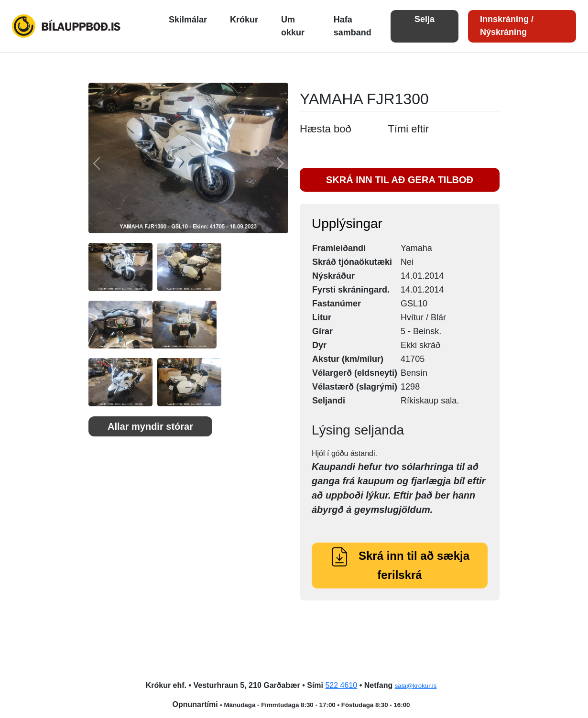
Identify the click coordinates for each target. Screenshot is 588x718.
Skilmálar (188, 20)
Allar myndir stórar (150, 426)
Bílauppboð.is (67, 26)
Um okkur (293, 26)
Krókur (244, 20)
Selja (425, 19)
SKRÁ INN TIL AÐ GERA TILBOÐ (400, 180)
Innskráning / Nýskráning (507, 26)
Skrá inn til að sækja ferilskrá (400, 565)
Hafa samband (353, 26)
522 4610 (341, 685)
